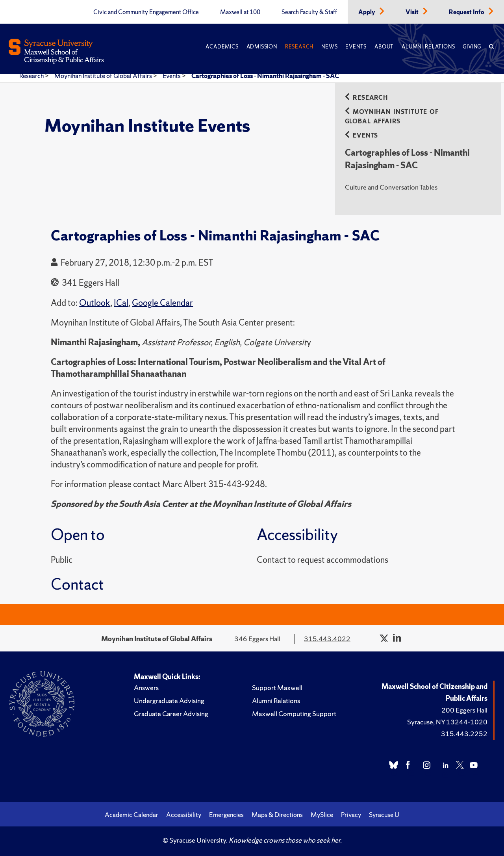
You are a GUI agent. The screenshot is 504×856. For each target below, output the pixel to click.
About (384, 47)
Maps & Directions (277, 815)
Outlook (95, 303)
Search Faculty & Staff (309, 12)
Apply (367, 12)
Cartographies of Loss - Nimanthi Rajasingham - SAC (265, 76)
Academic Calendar (132, 815)
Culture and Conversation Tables (391, 187)
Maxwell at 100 (240, 12)
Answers (146, 688)
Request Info (467, 12)
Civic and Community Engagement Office (146, 12)
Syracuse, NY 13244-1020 (447, 722)
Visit (413, 12)
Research (299, 47)
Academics (222, 47)
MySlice (322, 815)
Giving (472, 47)
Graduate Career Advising (171, 714)
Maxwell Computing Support (294, 714)
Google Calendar (162, 303)
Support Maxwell (277, 688)
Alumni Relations (428, 47)
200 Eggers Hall (464, 710)
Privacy (351, 815)
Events (356, 47)
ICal (121, 303)
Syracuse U (384, 815)
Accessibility (184, 815)
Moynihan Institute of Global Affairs (104, 76)
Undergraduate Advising (169, 701)
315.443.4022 (327, 639)
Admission (262, 47)
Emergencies (226, 815)
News (329, 47)
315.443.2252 (464, 734)
